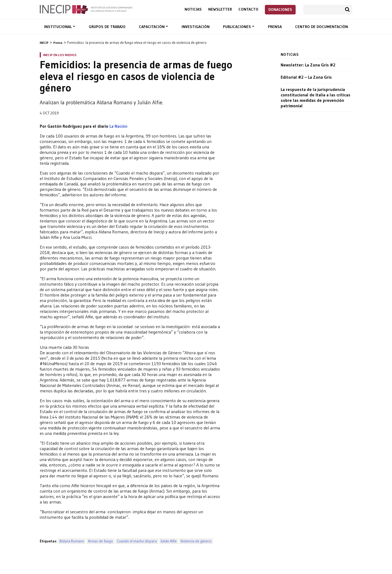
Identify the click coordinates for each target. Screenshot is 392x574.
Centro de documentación (321, 27)
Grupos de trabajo (107, 27)
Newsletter (220, 9)
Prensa (275, 27)
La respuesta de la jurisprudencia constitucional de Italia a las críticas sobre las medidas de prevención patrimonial (316, 97)
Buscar (347, 10)
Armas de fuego (100, 541)
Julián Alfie (169, 541)
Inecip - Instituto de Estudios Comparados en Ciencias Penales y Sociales (86, 9)
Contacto (248, 9)
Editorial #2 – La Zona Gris (306, 77)
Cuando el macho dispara (137, 541)
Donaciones (280, 10)
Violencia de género (196, 541)
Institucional (59, 27)
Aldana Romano (72, 541)
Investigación (196, 27)
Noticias (193, 9)
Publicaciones (238, 27)
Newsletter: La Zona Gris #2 (308, 65)
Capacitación (152, 27)
